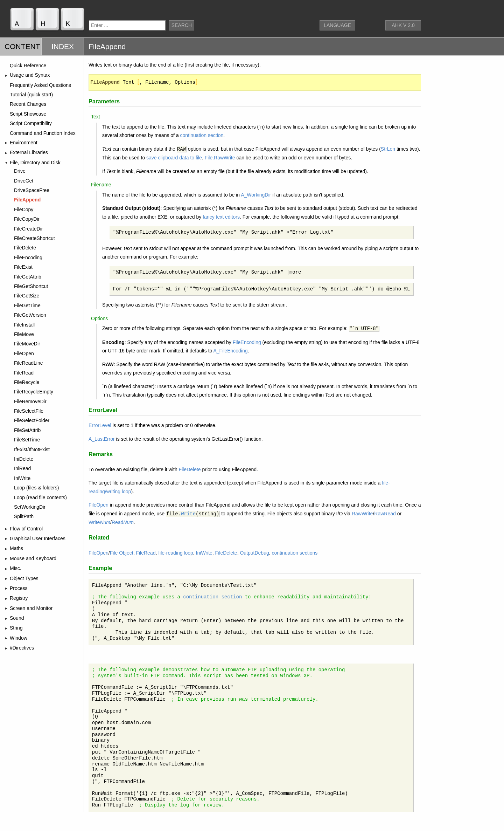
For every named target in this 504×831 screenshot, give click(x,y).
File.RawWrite (220, 158)
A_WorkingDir (256, 195)
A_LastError (102, 439)
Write (188, 514)
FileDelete (190, 469)
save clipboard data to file (174, 158)
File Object (122, 553)
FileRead (146, 553)
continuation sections (295, 553)
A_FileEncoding (230, 351)
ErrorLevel (100, 425)
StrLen (388, 149)
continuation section (202, 135)
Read (123, 522)
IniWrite (204, 553)
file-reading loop (176, 553)
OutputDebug (254, 553)
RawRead (385, 514)
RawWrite (362, 514)
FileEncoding (247, 342)
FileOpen (99, 505)
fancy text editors (221, 217)
